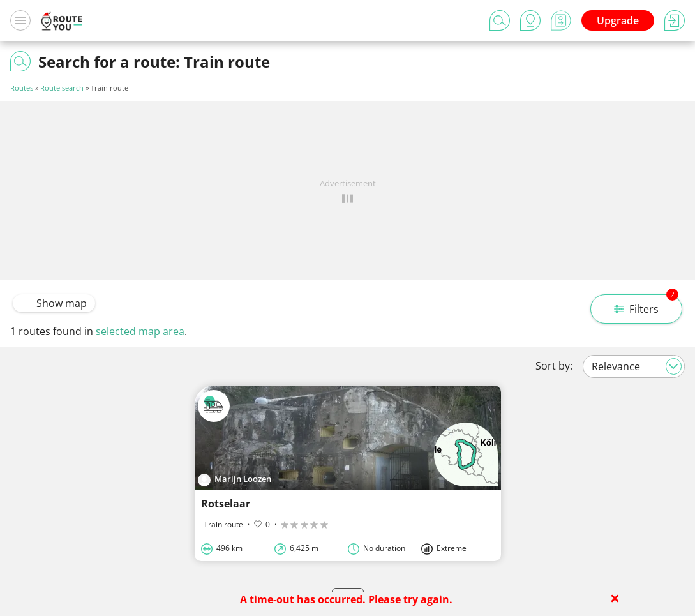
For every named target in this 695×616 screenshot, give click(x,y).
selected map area (140, 331)
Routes (22, 88)
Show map (54, 303)
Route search (62, 88)
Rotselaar (226, 504)
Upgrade (618, 20)
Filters (646, 305)
